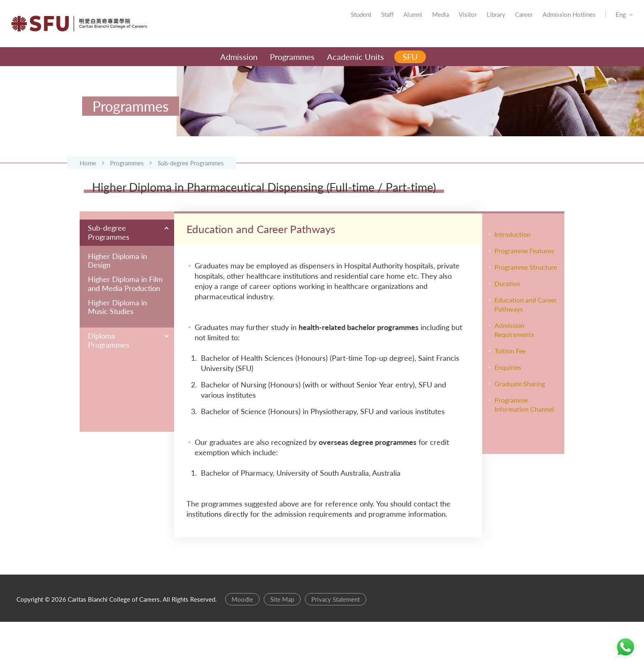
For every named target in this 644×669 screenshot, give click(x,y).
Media (428, 21)
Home (88, 189)
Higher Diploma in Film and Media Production (125, 331)
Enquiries (508, 414)
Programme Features (524, 298)
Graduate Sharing (520, 431)
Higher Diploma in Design (117, 308)
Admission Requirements (514, 377)
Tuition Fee (510, 398)
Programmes (127, 189)
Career (512, 21)
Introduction (513, 281)
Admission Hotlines (557, 21)
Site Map (282, 646)
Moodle (242, 646)
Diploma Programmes (109, 387)
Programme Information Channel (524, 452)
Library (484, 21)
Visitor (455, 21)
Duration (507, 331)
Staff (375, 21)
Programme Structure (526, 314)
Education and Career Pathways (526, 352)
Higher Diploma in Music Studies (117, 354)
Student (349, 21)
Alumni (400, 21)
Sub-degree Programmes (191, 189)
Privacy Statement (336, 646)
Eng (608, 21)
